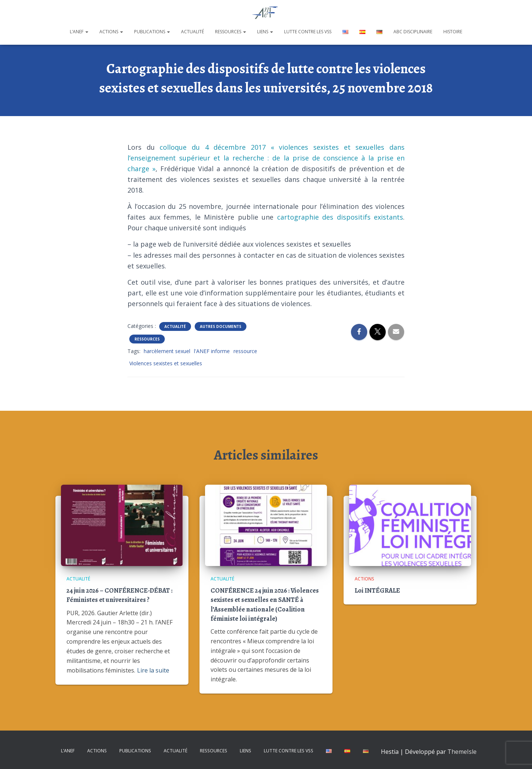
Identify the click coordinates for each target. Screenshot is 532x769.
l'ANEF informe (212, 351)
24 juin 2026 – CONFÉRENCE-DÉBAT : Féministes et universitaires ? (120, 595)
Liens (265, 32)
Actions (111, 32)
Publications (152, 32)
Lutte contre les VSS (308, 32)
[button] (86, 32)
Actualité (192, 32)
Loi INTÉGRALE (377, 590)
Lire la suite (153, 670)
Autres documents (221, 326)
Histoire (453, 32)
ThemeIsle (462, 752)
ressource (245, 351)
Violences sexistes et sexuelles (166, 363)
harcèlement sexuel (167, 351)
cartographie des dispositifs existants (340, 217)
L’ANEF (79, 32)
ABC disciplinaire (413, 32)
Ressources (231, 32)
